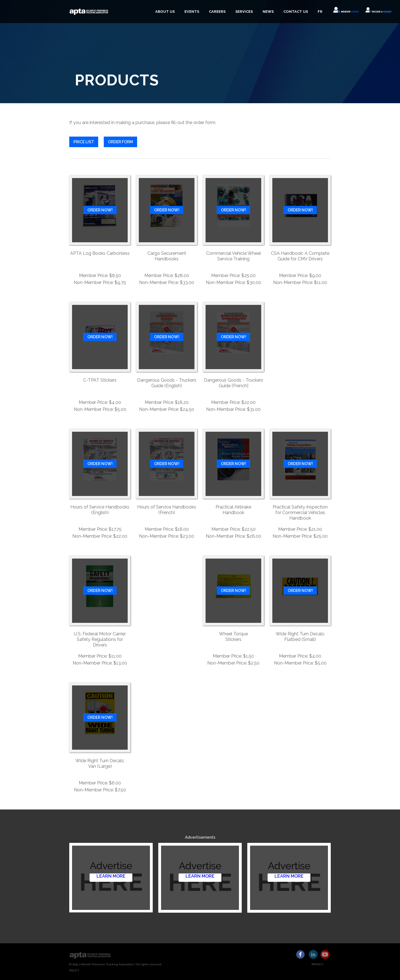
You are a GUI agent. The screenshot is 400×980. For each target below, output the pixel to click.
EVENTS (192, 12)
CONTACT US (296, 12)
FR (320, 12)
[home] (89, 12)
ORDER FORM (120, 142)
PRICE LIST (84, 142)
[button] (164, 12)
